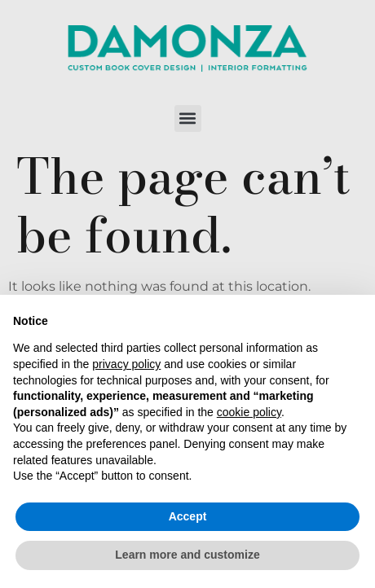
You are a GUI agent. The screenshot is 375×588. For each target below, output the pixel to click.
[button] (188, 118)
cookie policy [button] (249, 412)
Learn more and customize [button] (187, 555)
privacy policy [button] (126, 364)
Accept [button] (188, 516)
